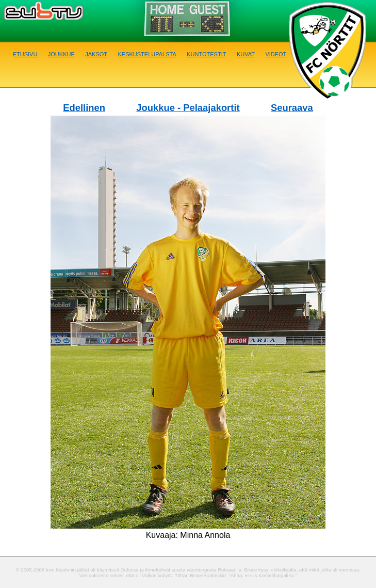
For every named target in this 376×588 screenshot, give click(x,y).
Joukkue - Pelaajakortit (188, 108)
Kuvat (246, 53)
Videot (276, 53)
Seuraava (292, 108)
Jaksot (96, 53)
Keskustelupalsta (147, 53)
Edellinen (84, 108)
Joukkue (61, 53)
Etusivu (25, 53)
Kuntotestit (206, 53)
